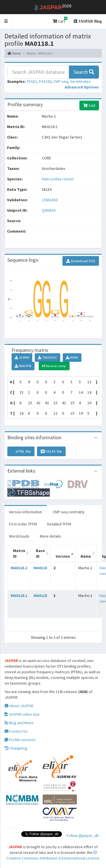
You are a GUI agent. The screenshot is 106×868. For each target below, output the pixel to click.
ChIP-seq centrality (69, 512)
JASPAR (22, 357)
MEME (72, 357)
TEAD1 (32, 81)
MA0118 (40, 568)
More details (50, 536)
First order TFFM (23, 524)
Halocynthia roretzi (58, 179)
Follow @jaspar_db (83, 835)
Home (14, 53)
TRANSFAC (47, 357)
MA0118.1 (19, 596)
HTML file (21, 451)
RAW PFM (23, 366)
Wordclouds (19, 536)
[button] (6, 21)
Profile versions (20, 740)
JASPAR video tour (22, 714)
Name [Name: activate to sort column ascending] (86, 556)
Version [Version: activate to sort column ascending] (63, 556)
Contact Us (16, 731)
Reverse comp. (54, 366)
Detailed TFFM (59, 524)
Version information (26, 512)
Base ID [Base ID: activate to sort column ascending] (40, 553)
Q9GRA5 (49, 210)
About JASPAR (19, 706)
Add (89, 105)
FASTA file (51, 451)
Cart (60, 20)
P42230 (45, 81)
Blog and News (19, 723)
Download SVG (81, 261)
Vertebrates (80, 81)
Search (84, 72)
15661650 (50, 200)
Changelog (16, 748)
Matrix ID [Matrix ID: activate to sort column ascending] (19, 553)
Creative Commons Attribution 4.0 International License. (53, 856)
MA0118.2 (19, 568)
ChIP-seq (61, 81)
